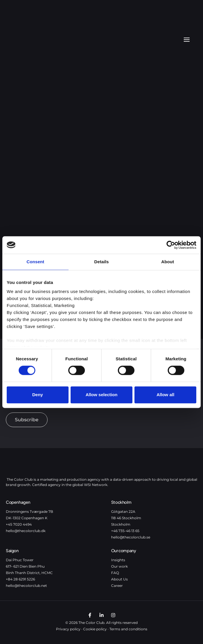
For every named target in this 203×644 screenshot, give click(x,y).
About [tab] (168, 262)
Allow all (166, 395)
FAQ (115, 573)
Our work (119, 566)
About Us (119, 579)
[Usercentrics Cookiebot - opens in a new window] (171, 245)
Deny (37, 395)
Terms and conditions (128, 629)
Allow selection (101, 395)
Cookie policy (95, 629)
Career (117, 586)
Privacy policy (68, 629)
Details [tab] (101, 262)
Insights (118, 560)
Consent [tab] (35, 262)
